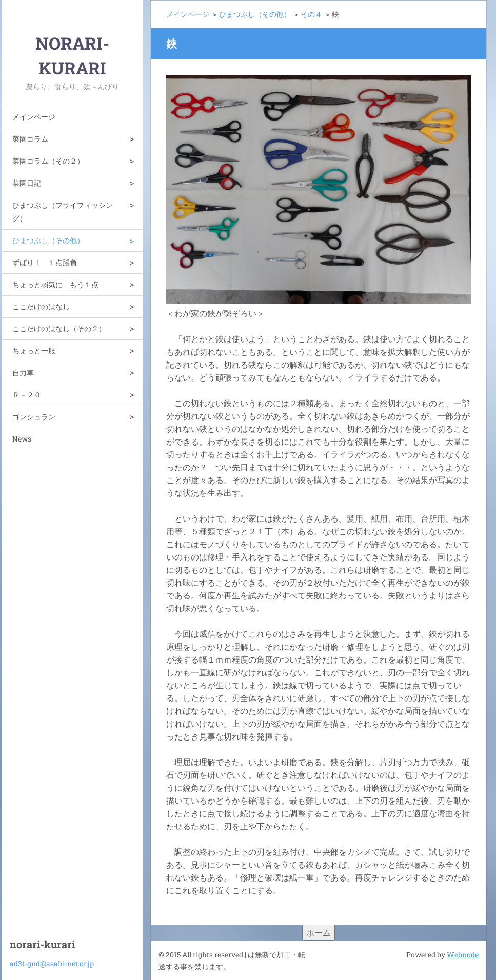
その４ (311, 14)
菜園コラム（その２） (48, 161)
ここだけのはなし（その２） (59, 328)
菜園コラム (30, 139)
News (22, 439)
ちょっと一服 (34, 351)
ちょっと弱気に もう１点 (55, 284)
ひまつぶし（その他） (48, 240)
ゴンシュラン (34, 417)
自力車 (23, 373)
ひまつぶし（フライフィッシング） (63, 212)
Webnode (463, 955)
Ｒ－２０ (27, 395)
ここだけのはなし (41, 306)
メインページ (34, 117)
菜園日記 (27, 183)
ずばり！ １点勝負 (45, 262)
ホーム (319, 933)
